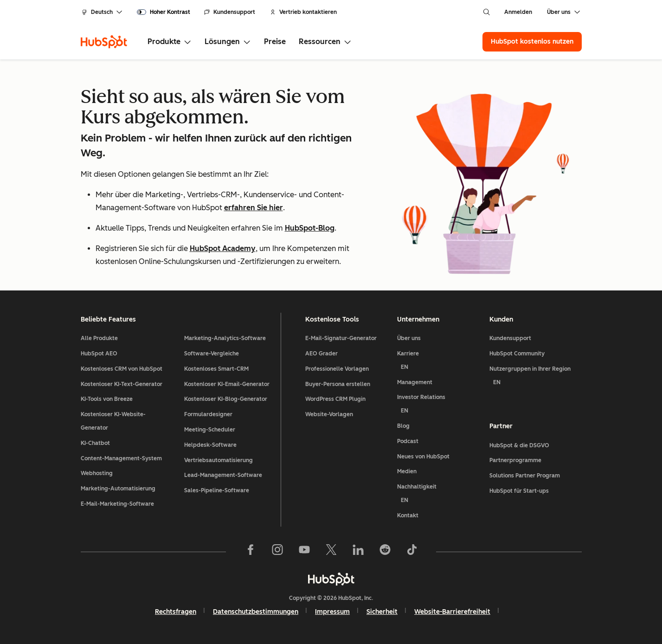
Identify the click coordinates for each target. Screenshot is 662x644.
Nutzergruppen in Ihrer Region (536, 377)
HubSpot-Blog (310, 228)
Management (415, 382)
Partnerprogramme (515, 460)
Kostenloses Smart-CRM (216, 369)
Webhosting (97, 473)
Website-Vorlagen (329, 414)
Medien (407, 471)
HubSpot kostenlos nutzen (532, 42)
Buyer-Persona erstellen (338, 384)
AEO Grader (321, 354)
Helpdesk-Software (210, 445)
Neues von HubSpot (423, 457)
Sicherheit (382, 612)
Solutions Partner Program (525, 476)
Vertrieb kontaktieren (303, 12)
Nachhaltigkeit (440, 495)
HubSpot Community (517, 354)
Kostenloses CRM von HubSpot (122, 369)
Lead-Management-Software (223, 475)
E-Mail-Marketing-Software (117, 504)
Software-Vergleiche (212, 354)
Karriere (440, 362)
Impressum (332, 612)
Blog (403, 426)
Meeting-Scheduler (210, 430)
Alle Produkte (99, 338)
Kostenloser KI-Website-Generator (113, 421)
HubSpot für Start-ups (519, 491)
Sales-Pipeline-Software (217, 490)
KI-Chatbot (95, 443)
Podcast (408, 441)
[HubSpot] (104, 42)
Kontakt (408, 515)
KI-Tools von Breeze (107, 399)
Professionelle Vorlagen (337, 369)
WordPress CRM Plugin (335, 399)
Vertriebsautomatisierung (219, 460)
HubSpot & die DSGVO (519, 445)
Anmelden (518, 12)
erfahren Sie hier (254, 208)
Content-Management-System (121, 458)
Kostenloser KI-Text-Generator (122, 384)
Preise (275, 42)
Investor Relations (440, 406)
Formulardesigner (208, 414)
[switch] (164, 12)
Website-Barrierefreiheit (452, 612)
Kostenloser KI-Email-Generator (227, 384)
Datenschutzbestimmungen (256, 612)
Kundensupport (230, 12)
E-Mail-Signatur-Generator (341, 338)
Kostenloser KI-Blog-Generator (226, 399)
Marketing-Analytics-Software (225, 338)
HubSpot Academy (223, 248)
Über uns (409, 338)
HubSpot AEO (99, 354)
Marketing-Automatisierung (118, 489)
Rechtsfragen (176, 612)
